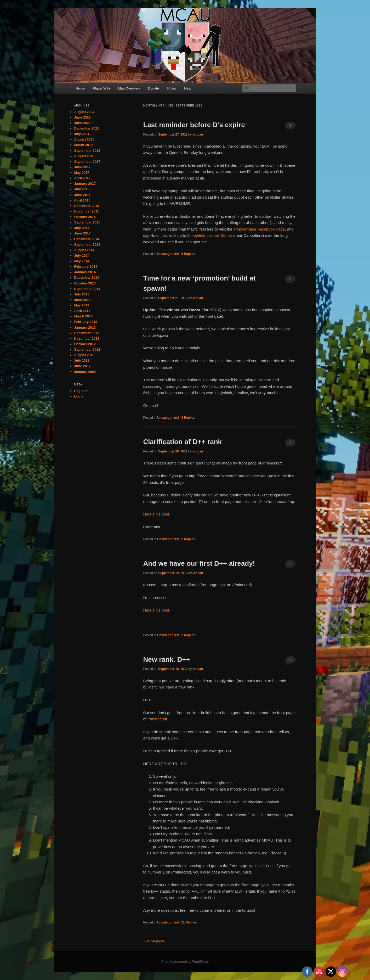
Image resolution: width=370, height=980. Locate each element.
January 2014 (85, 272)
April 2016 (82, 200)
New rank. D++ (167, 659)
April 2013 (82, 311)
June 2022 (82, 123)
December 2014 (87, 239)
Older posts (154, 941)
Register (81, 391)
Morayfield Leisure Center (210, 235)
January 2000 (85, 372)
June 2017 (82, 167)
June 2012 (82, 366)
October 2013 (85, 283)
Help (188, 88)
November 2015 (87, 211)
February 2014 (86, 267)
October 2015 (85, 217)
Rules (171, 88)
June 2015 (82, 233)
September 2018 (87, 151)
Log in (79, 396)
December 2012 (87, 333)
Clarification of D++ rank (183, 442)
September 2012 (87, 349)
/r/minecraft (157, 719)
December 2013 (87, 278)
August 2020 (84, 139)
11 (290, 660)
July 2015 (82, 228)
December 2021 (87, 128)
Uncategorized (168, 254)
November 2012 (87, 338)
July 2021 (82, 134)
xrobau (198, 135)
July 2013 (82, 294)
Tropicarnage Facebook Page (259, 229)
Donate (153, 88)
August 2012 (84, 355)
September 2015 (87, 222)
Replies (188, 254)
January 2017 (85, 184)
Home (80, 88)
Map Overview (129, 88)
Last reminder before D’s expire (194, 125)
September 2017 (87, 162)
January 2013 (85, 327)
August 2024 (84, 112)
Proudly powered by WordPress (185, 962)
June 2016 (82, 195)
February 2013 (86, 322)
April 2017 (82, 178)
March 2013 (84, 316)
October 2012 (85, 344)
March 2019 (84, 145)
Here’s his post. (157, 514)
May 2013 (82, 305)
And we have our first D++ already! (199, 563)
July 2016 (82, 189)
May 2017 (82, 173)
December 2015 (87, 206)
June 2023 (82, 117)
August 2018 (84, 156)
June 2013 (82, 300)
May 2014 (82, 261)
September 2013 (87, 289)
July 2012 (82, 360)
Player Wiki (101, 88)
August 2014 (84, 250)
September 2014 (87, 245)
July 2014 (82, 256)
